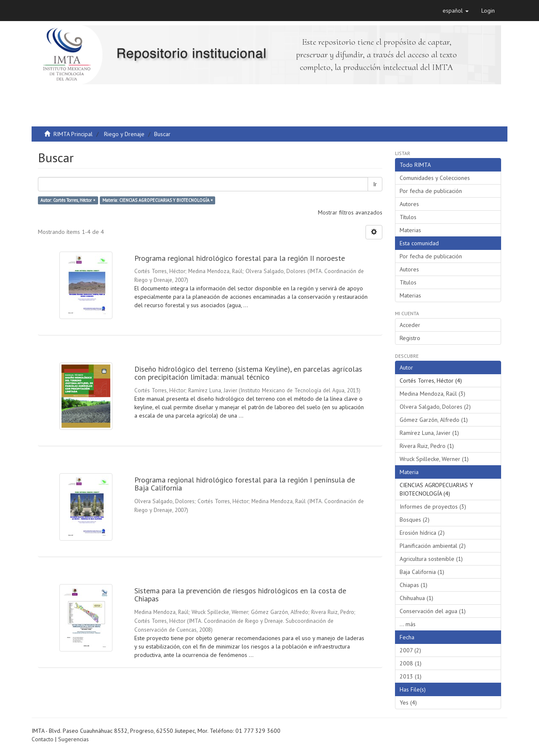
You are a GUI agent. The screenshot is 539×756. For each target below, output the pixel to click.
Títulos (408, 217)
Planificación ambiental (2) (433, 546)
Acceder (410, 325)
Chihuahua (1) (416, 598)
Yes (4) (408, 702)
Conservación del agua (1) (433, 611)
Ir (375, 184)
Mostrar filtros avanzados (350, 212)
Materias (410, 230)
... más (408, 624)
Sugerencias (73, 739)
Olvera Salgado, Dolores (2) (435, 407)
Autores (409, 204)
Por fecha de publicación (431, 191)
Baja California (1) (422, 572)
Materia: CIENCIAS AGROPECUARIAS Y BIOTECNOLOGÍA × (157, 200)
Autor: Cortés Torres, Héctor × (68, 200)
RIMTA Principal (73, 134)
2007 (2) (410, 650)
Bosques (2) (415, 520)
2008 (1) (411, 663)
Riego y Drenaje (124, 134)
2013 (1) (411, 676)
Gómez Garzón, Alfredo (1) (434, 420)
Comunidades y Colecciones (435, 178)
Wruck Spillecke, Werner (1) (434, 459)
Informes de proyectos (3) (433, 507)
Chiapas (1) (414, 585)
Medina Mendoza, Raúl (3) (432, 394)
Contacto (43, 739)
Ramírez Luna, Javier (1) (429, 433)
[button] (456, 11)
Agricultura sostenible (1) (431, 559)
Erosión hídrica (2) (422, 533)
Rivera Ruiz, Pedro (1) (427, 446)
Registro (410, 338)
